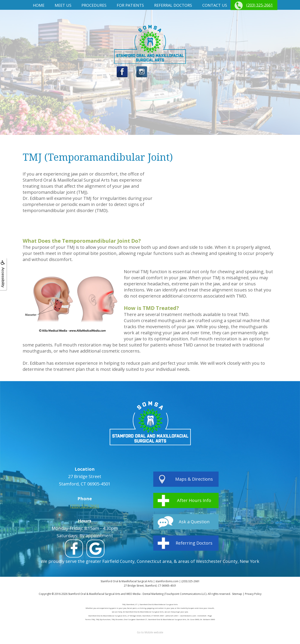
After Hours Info (194, 500)
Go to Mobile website (150, 632)
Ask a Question (194, 522)
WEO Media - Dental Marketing (145, 594)
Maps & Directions (194, 479)
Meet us (63, 5)
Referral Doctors (173, 5)
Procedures (94, 5)
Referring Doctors (194, 543)
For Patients (130, 5)
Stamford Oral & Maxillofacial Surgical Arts (94, 594)
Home (39, 5)
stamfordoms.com (167, 581)
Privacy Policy (253, 594)
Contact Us (215, 5)
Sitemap (237, 594)
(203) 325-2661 (260, 5)
